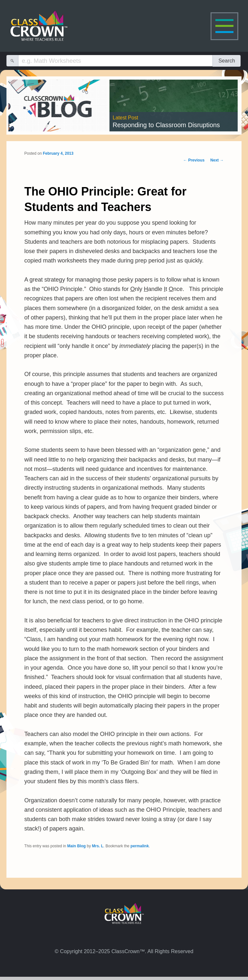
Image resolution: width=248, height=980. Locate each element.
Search (227, 61)
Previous (194, 160)
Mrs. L (98, 846)
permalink (140, 846)
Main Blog (76, 846)
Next (217, 160)
